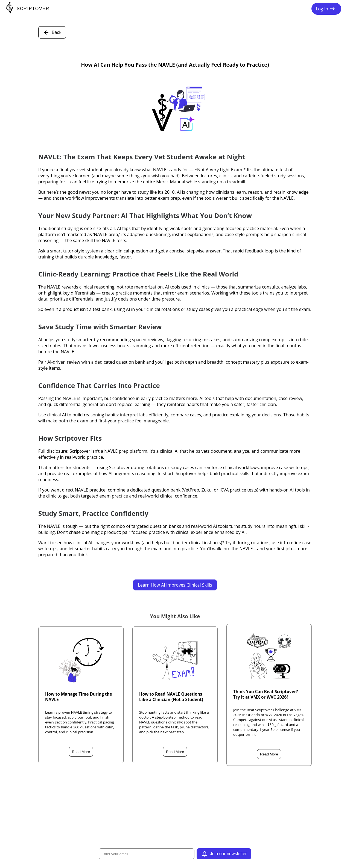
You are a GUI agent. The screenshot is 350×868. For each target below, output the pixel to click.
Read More (81, 752)
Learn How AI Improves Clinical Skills (175, 585)
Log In (326, 9)
